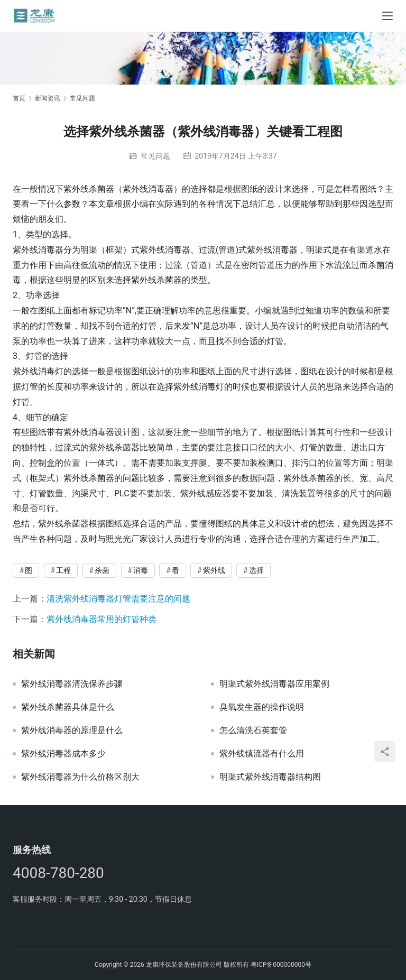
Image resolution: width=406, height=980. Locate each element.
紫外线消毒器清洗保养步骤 (72, 684)
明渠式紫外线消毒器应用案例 (274, 684)
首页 (19, 98)
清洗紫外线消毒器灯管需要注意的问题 (118, 599)
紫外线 (214, 570)
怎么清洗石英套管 (253, 731)
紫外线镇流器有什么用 (262, 754)
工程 (63, 570)
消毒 (141, 570)
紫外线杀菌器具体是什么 (68, 707)
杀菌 (102, 570)
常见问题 (155, 156)
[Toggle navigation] (387, 16)
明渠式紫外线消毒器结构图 (270, 777)
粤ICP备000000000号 (281, 965)
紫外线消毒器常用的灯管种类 (101, 619)
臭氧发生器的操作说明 (262, 707)
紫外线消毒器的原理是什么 (72, 731)
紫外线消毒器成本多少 (63, 754)
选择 (256, 570)
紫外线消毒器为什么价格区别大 (80, 777)
